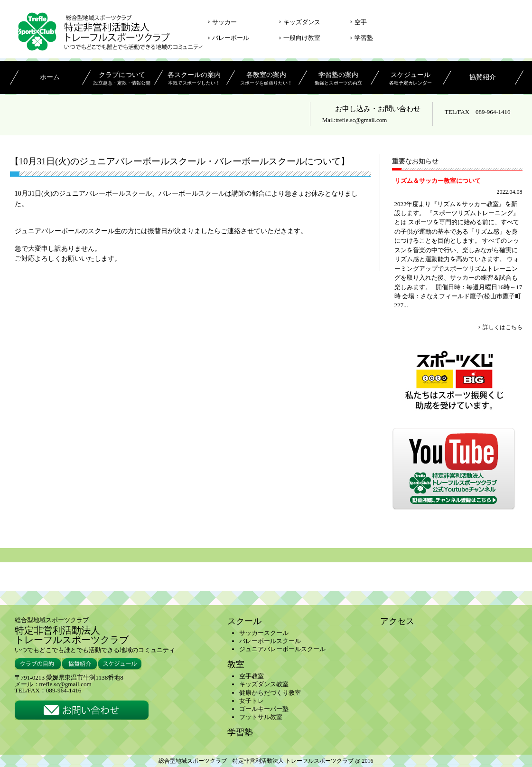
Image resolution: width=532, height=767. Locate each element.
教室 (236, 664)
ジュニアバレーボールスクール (282, 649)
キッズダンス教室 (264, 684)
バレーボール (231, 38)
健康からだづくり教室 (270, 693)
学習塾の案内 (339, 79)
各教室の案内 (266, 79)
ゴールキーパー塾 (264, 709)
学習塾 (364, 38)
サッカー (224, 22)
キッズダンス (302, 22)
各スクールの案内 (194, 79)
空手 (361, 22)
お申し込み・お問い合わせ (378, 109)
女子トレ (252, 701)
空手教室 (252, 676)
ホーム (50, 77)
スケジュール (411, 79)
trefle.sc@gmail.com (361, 120)
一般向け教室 (302, 38)
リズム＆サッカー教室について (438, 181)
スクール (244, 621)
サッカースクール (264, 633)
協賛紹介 (483, 77)
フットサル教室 (261, 717)
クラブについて (122, 79)
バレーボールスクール (270, 641)
